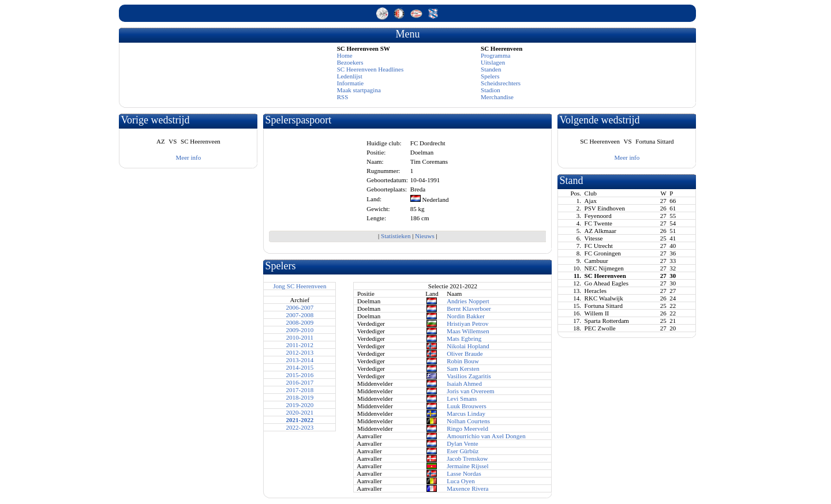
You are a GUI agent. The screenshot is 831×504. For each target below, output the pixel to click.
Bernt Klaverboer (469, 309)
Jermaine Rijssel (467, 466)
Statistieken (396, 236)
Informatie (350, 83)
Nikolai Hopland (468, 346)
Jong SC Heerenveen (300, 286)
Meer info (189, 157)
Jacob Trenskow (467, 458)
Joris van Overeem (470, 391)
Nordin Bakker (466, 316)
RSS (343, 97)
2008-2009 (300, 322)
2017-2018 (300, 390)
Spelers (490, 76)
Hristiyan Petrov (467, 324)
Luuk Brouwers (467, 406)
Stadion (491, 90)
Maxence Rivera (467, 488)
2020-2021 (300, 412)
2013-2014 (300, 360)
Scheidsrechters (501, 83)
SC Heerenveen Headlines (370, 69)
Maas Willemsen (468, 331)
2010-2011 (300, 337)
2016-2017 (300, 382)
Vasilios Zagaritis (469, 376)
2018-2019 (300, 397)
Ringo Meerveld (467, 428)
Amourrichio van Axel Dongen (486, 436)
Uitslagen (493, 62)
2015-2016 (300, 375)
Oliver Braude (465, 353)
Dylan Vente (462, 443)
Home (345, 55)
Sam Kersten (463, 368)
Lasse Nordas (464, 473)
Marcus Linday (466, 413)
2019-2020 (300, 405)
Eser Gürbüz (463, 451)
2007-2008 (300, 315)
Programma (495, 55)
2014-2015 (300, 367)
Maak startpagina (359, 90)
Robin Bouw (463, 361)
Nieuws (425, 236)
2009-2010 (300, 330)
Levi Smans (462, 398)
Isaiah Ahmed (464, 383)
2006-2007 (300, 307)
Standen (491, 69)
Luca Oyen (461, 481)
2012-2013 (300, 352)
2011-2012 (300, 345)
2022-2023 (300, 427)
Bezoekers (350, 62)
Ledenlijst (350, 76)
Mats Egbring (464, 338)
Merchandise (497, 97)
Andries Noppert (468, 301)
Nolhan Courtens (468, 421)
